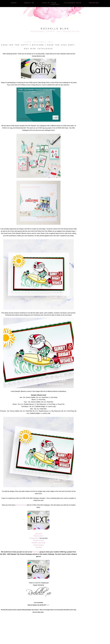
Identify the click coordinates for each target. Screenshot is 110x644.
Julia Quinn (38, 534)
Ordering (94, 3)
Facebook (36, 552)
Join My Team (49, 3)
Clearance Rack (73, 3)
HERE (48, 605)
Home (14, 3)
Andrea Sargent (38, 545)
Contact (55, 4)
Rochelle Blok (55, 29)
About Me (29, 3)
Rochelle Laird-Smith (39, 543)
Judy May (38, 547)
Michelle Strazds (21, 505)
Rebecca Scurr (38, 536)
